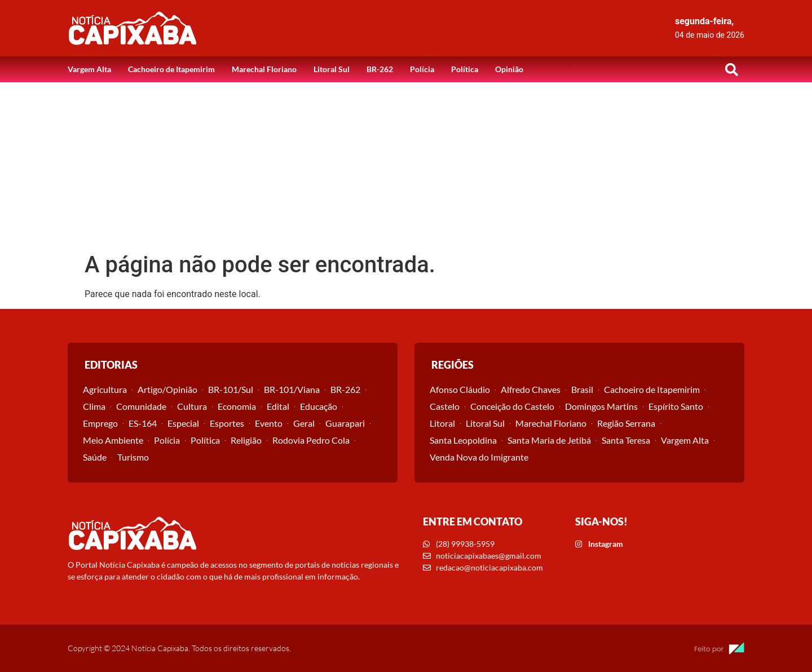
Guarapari (345, 423)
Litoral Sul (332, 69)
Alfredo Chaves (531, 389)
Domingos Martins (601, 406)
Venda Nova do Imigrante (479, 457)
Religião (246, 440)
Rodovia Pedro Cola (311, 440)
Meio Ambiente (113, 440)
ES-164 (143, 423)
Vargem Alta (89, 69)
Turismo (133, 457)
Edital (278, 406)
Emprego (100, 423)
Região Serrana (626, 423)
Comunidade (141, 406)
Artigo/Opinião (167, 389)
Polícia (422, 69)
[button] (731, 69)
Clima (94, 406)
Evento (269, 423)
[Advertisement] (406, 167)
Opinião (509, 69)
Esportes (227, 423)
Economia (237, 406)
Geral (304, 423)
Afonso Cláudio (460, 389)
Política (465, 69)
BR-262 (380, 69)
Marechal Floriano (264, 69)
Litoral (442, 423)
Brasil (582, 389)
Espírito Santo (676, 406)
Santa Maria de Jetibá (549, 440)
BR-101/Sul (231, 389)
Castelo (445, 406)
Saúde (95, 457)
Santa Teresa (626, 440)
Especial (183, 423)
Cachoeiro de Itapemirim (171, 69)
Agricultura (105, 389)
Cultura (192, 406)
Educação (319, 406)
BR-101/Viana (292, 389)
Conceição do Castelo (512, 406)
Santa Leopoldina (463, 440)
